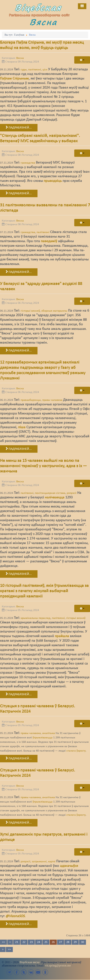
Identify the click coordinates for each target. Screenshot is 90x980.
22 (24, 942)
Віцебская (39, 8)
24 (39, 942)
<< (3, 942)
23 (31, 942)
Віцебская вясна (30, 962)
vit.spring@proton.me (58, 965)
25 (46, 942)
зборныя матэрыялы (54, 311)
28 (68, 942)
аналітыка (49, 733)
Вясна (44, 22)
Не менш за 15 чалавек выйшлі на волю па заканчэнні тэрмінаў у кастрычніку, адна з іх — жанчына (43, 466)
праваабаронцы (31, 400)
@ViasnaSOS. (15, 916)
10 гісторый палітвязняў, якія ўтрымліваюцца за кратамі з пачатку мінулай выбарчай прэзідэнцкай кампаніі (44, 591)
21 (17, 942)
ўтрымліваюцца (43, 738)
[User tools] (82, 60)
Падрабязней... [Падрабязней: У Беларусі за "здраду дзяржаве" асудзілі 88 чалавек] (19, 351)
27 (61, 942)
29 (75, 942)
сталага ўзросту (76, 751)
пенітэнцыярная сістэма (50, 493)
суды (24, 70)
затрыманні (39, 862)
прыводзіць (53, 181)
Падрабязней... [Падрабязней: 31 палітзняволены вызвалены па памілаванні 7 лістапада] (19, 272)
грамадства (28, 163)
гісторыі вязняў (30, 311)
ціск (45, 70)
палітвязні (35, 70)
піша (22, 427)
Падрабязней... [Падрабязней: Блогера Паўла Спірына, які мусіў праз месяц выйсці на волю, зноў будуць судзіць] (19, 128)
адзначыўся (69, 866)
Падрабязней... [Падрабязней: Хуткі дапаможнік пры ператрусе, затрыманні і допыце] (19, 924)
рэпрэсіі (72, 493)
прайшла (62, 636)
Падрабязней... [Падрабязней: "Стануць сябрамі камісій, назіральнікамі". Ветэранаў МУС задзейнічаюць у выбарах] (19, 193)
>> (9, 949)
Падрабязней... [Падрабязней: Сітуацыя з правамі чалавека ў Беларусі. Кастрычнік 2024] (19, 758)
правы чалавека (52, 400)
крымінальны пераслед (36, 618)
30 (82, 942)
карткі (52, 862)
